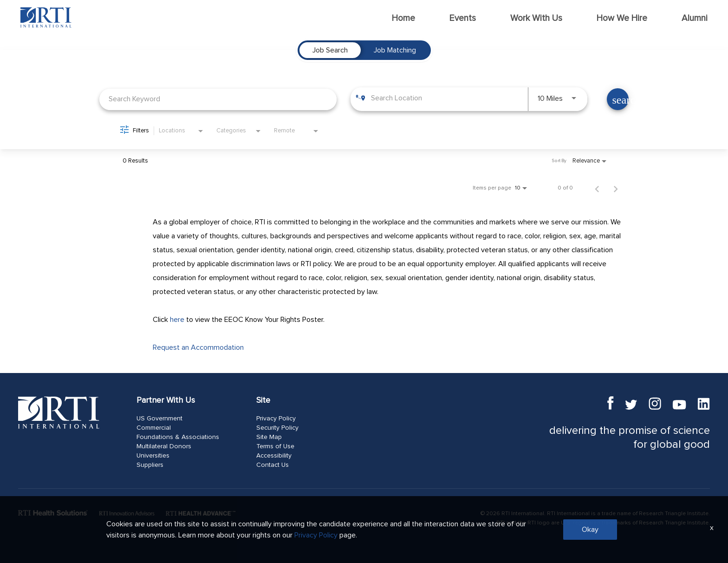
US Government (159, 419)
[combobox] (218, 99)
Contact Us (273, 465)
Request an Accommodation (198, 347)
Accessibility (274, 456)
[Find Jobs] (618, 99)
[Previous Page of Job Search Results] (597, 188)
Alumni (695, 18)
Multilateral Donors (164, 446)
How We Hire (622, 18)
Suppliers (150, 465)
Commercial (154, 428)
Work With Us (536, 18)
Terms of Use (275, 446)
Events (463, 18)
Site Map (269, 437)
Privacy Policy (276, 419)
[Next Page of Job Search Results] (616, 188)
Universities (153, 456)
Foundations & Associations (178, 437)
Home (403, 18)
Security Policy (277, 428)
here (177, 320)
